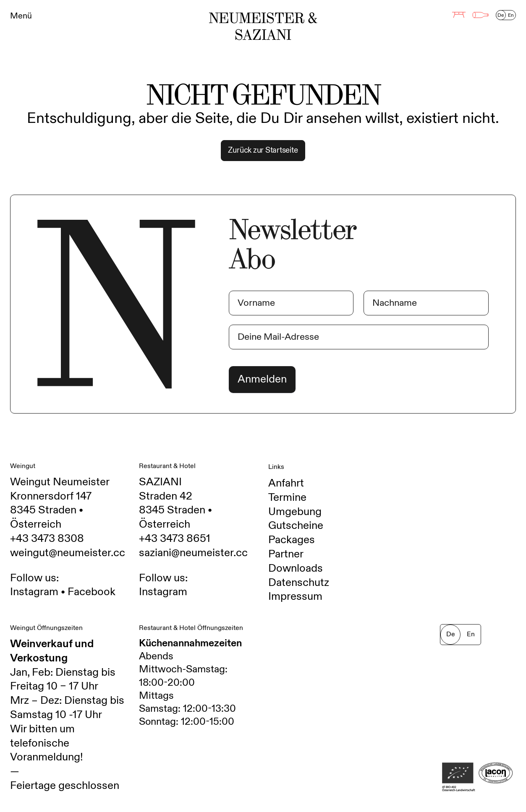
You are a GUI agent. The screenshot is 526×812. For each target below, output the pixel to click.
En (511, 15)
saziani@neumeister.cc (193, 557)
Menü (21, 16)
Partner (286, 558)
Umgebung (295, 515)
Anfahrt (286, 487)
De (501, 15)
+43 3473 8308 (47, 542)
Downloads (296, 572)
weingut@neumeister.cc (68, 557)
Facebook (92, 596)
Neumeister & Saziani (263, 27)
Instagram (34, 596)
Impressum (295, 600)
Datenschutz (299, 586)
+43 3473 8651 (175, 542)
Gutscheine (296, 529)
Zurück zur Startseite (263, 150)
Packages (292, 544)
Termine (287, 501)
